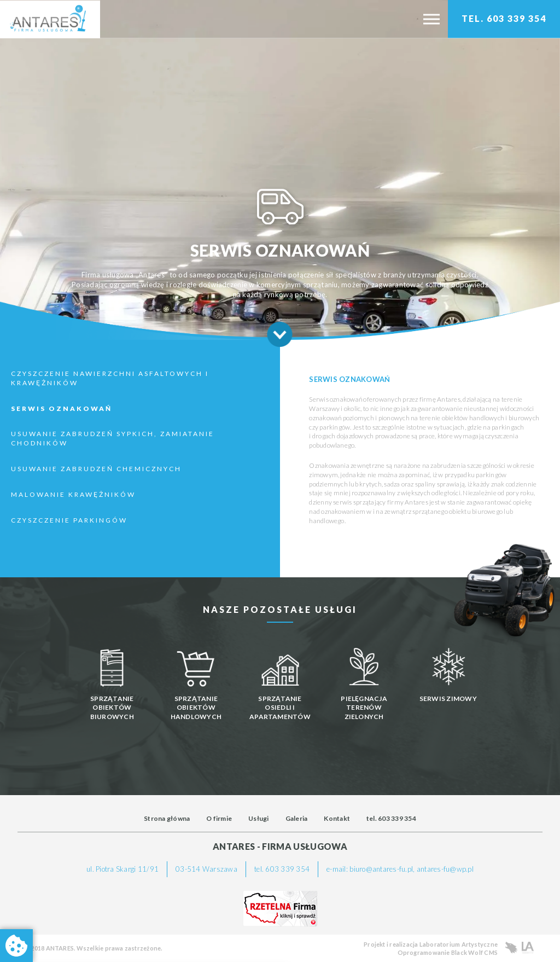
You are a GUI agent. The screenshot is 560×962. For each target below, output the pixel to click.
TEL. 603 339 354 (504, 18)
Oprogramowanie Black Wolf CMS (448, 952)
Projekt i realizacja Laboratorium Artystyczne (431, 944)
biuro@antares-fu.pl (381, 869)
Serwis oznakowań (62, 408)
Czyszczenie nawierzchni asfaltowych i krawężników (110, 378)
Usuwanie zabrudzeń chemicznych (96, 469)
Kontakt (337, 818)
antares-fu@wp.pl (445, 869)
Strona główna (167, 818)
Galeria (297, 818)
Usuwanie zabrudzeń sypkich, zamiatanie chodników (113, 438)
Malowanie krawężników (73, 494)
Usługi (258, 818)
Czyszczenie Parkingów (69, 520)
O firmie (219, 818)
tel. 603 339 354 (391, 818)
